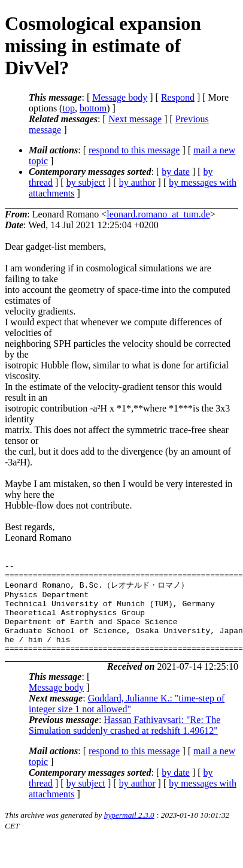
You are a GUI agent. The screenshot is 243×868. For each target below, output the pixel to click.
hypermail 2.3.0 (129, 832)
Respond (178, 97)
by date (176, 172)
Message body (120, 97)
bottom (93, 108)
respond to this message (134, 150)
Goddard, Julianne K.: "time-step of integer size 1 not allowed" (127, 720)
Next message (135, 119)
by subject (86, 182)
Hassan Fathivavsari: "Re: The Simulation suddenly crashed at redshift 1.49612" (124, 742)
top (68, 108)
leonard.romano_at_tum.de (158, 214)
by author (137, 182)
